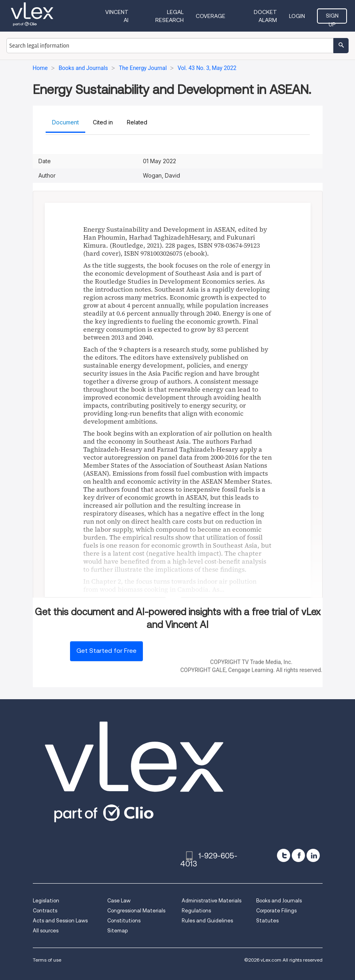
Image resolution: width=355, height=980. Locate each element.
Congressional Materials (136, 911)
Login (297, 16)
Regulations (196, 911)
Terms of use (47, 960)
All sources (46, 931)
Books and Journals (279, 901)
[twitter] (284, 855)
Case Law (119, 901)
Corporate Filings (276, 911)
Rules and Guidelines (207, 921)
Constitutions (124, 921)
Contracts (45, 911)
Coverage (211, 16)
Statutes (267, 921)
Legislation (46, 901)
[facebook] (298, 855)
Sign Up (332, 18)
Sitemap (117, 931)
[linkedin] (313, 855)
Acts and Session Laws (60, 921)
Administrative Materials (212, 901)
